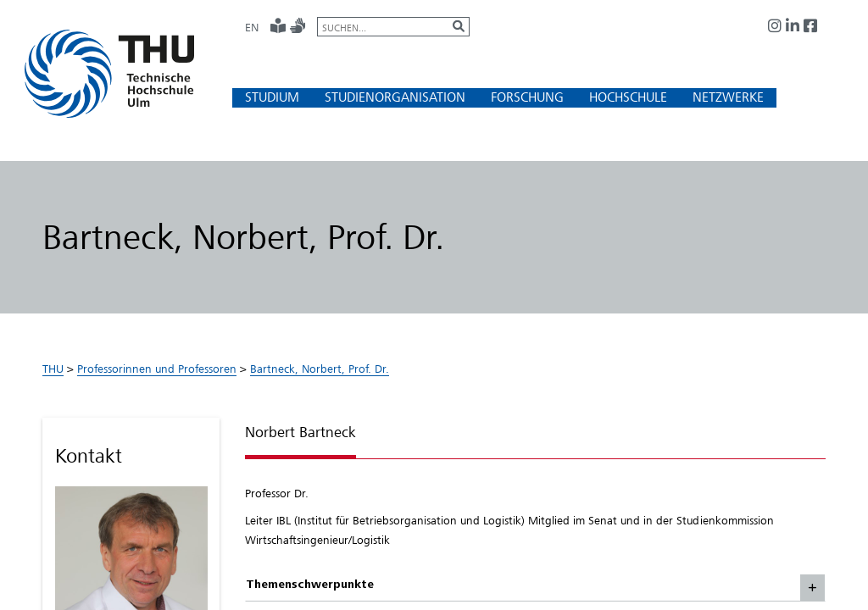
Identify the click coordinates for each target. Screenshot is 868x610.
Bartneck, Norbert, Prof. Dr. (320, 369)
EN (252, 27)
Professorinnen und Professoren (157, 369)
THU (53, 369)
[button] (272, 97)
